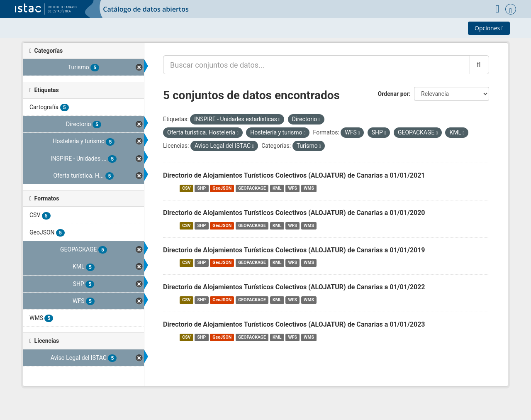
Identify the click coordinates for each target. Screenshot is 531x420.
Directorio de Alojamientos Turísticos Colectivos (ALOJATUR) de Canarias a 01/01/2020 (294, 213)
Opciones (489, 28)
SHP (202, 188)
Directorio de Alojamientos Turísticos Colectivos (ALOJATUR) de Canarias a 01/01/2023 (294, 324)
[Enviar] (479, 65)
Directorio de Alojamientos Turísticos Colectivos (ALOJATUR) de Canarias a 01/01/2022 (294, 287)
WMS (309, 188)
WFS (293, 188)
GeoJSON (222, 188)
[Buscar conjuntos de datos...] (317, 65)
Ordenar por (393, 94)
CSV (186, 188)
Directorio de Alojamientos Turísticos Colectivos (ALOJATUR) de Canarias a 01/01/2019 (294, 250)
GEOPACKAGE (252, 188)
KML (277, 188)
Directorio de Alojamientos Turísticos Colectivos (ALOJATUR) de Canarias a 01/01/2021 (294, 175)
